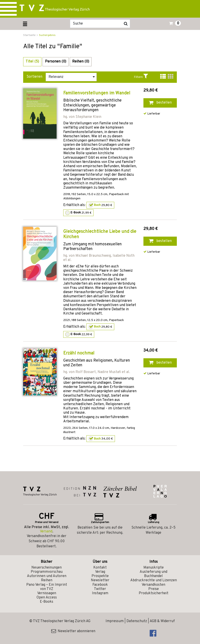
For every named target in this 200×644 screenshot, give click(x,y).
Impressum (115, 621)
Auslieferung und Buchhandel (153, 574)
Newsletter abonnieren (73, 631)
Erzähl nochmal (79, 353)
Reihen (47, 580)
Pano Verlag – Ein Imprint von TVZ (47, 587)
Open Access (47, 598)
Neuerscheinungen (47, 568)
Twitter (100, 589)
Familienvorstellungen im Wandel (97, 93)
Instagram (100, 593)
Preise (154, 589)
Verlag (100, 572)
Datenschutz (137, 621)
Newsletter (100, 580)
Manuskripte (154, 568)
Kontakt (100, 568)
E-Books (47, 602)
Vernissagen (47, 593)
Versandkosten (153, 585)
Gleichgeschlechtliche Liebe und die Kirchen (100, 234)
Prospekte (100, 576)
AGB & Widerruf (162, 621)
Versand (46, 531)
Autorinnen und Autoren (47, 576)
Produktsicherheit (154, 593)
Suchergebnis (47, 35)
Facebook (100, 585)
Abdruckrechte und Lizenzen (154, 580)
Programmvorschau (47, 572)
